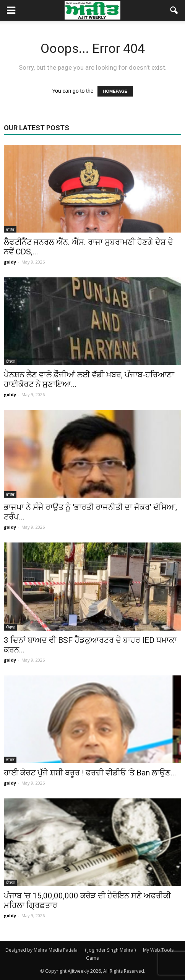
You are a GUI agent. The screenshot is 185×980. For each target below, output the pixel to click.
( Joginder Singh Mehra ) (110, 950)
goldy (10, 262)
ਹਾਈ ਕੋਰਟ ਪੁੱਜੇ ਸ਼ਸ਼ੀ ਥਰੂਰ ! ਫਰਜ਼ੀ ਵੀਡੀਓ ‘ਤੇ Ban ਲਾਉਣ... (90, 773)
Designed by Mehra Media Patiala (41, 950)
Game (92, 958)
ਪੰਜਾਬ (10, 362)
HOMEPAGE (115, 91)
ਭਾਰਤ (10, 229)
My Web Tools (158, 950)
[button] (174, 10)
